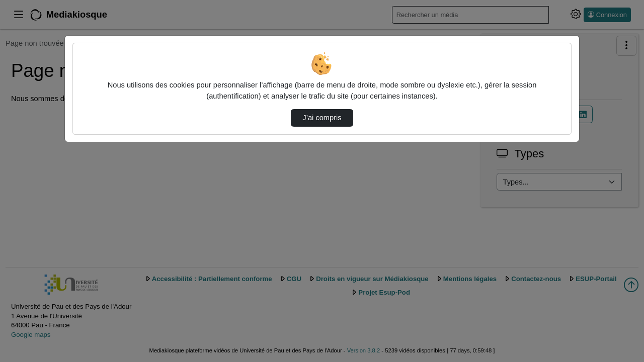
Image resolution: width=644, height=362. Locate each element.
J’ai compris (322, 118)
